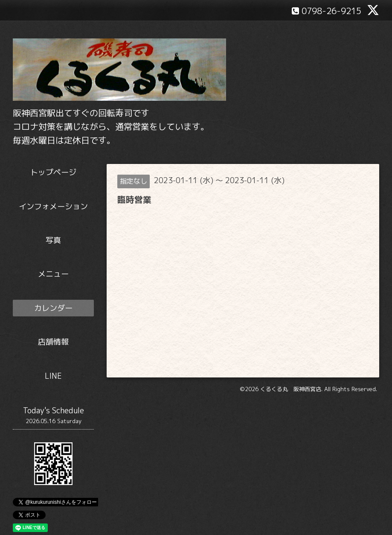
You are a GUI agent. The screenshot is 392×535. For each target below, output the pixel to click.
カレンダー (53, 308)
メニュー (53, 274)
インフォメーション (53, 206)
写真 (53, 240)
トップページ (53, 172)
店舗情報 (53, 342)
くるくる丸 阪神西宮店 (291, 389)
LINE (53, 376)
